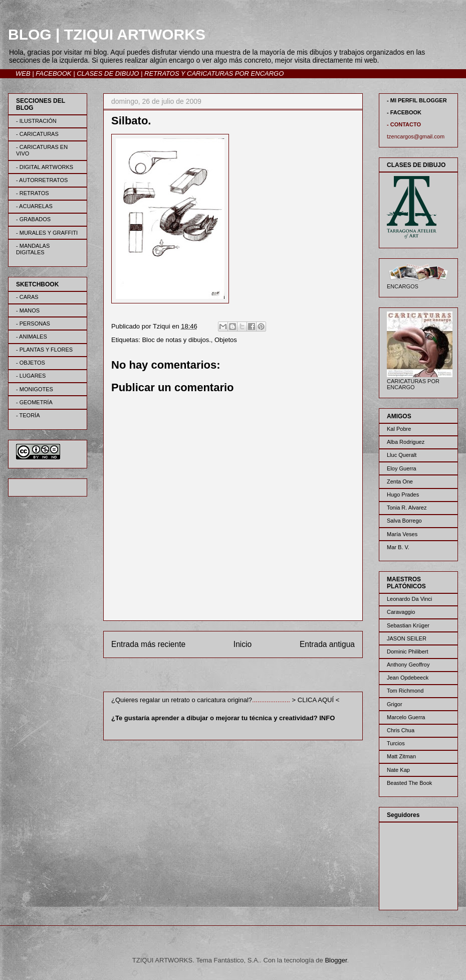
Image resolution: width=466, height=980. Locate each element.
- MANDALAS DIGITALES (33, 249)
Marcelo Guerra (406, 717)
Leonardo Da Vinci (409, 599)
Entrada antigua (327, 644)
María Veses (402, 534)
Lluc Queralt (402, 455)
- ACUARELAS (34, 206)
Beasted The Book (409, 783)
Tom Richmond (405, 691)
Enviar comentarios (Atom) (254, 677)
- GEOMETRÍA (34, 402)
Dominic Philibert (408, 651)
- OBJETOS (31, 363)
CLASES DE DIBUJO (108, 73)
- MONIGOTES (35, 389)
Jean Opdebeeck (408, 678)
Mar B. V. (398, 547)
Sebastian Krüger (408, 625)
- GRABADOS (33, 219)
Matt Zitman (401, 756)
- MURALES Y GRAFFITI (47, 233)
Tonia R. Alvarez (407, 508)
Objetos (226, 340)
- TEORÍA (28, 415)
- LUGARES (31, 376)
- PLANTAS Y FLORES (44, 350)
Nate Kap (398, 770)
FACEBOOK (53, 73)
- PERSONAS (33, 323)
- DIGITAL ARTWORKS (45, 167)
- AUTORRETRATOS (42, 180)
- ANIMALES (32, 337)
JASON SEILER (407, 638)
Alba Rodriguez (406, 442)
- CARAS (27, 297)
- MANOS (28, 310)
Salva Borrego (404, 521)
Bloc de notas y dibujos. (176, 340)
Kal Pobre (399, 429)
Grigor (395, 704)
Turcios (396, 743)
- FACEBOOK (404, 112)
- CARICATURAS (37, 134)
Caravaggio (401, 612)
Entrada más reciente (148, 644)
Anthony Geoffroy (408, 665)
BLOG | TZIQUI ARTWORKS (107, 34)
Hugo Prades (403, 495)
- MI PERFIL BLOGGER (417, 100)
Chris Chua (401, 730)
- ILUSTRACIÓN (36, 121)
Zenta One (400, 481)
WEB (23, 73)
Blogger (336, 960)
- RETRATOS (33, 193)
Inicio (243, 644)
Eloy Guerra (402, 468)
